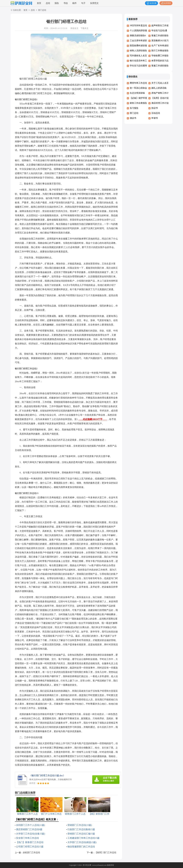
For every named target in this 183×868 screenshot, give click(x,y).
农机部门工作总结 (31, 853)
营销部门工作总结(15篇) (80, 825)
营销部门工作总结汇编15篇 (81, 834)
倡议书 (133, 118)
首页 (39, 3)
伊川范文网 (87, 865)
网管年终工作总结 (138, 83)
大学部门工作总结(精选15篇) (82, 842)
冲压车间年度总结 (138, 26)
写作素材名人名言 (138, 56)
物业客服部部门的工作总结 (81, 847)
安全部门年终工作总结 (27, 838)
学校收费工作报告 (160, 56)
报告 (57, 3)
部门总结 (42, 10)
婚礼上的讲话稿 (159, 88)
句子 (83, 3)
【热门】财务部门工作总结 (30, 842)
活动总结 (156, 113)
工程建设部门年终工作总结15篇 (83, 838)
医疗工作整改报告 (160, 51)
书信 (66, 3)
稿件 (74, 3)
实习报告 (134, 108)
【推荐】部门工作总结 (106, 853)
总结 (48, 3)
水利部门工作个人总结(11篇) (30, 825)
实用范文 (94, 3)
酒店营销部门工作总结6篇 (29, 829)
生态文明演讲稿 (137, 93)
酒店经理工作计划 (160, 103)
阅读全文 (74, 28)
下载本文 (84, 28)
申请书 (155, 118)
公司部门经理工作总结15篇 (30, 847)
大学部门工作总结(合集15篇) (31, 834)
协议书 (155, 108)
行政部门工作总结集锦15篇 (81, 829)
